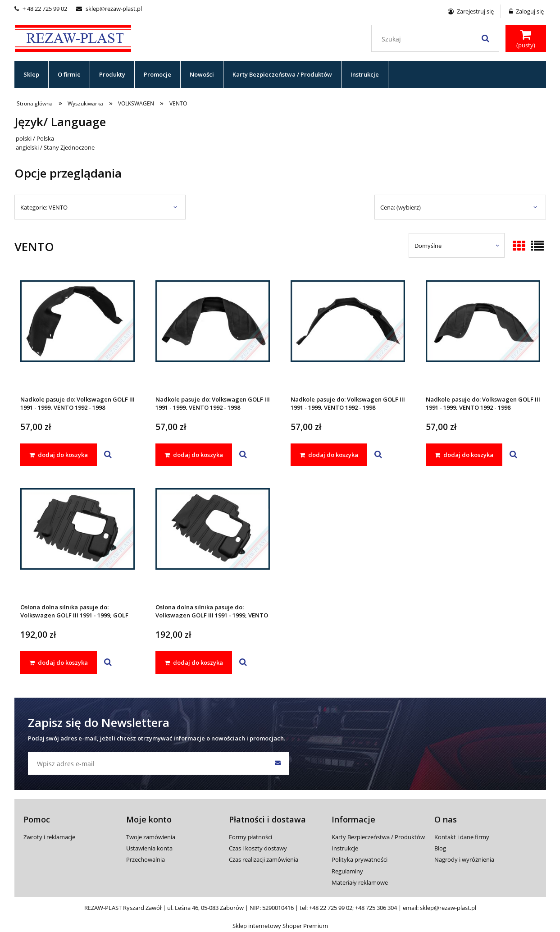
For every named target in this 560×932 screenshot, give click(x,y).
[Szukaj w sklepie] (437, 39)
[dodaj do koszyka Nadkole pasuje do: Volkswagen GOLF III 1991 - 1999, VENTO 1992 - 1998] (59, 455)
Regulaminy (347, 871)
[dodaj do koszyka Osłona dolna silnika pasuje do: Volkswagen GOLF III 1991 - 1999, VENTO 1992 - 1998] (194, 662)
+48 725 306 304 (376, 908)
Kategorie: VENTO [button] (44, 207)
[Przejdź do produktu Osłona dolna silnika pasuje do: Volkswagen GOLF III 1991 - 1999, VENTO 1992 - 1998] (213, 541)
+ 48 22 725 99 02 (41, 9)
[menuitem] (32, 74)
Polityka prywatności (360, 859)
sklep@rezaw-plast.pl (109, 9)
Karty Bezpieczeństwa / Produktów (378, 837)
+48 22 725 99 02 (331, 908)
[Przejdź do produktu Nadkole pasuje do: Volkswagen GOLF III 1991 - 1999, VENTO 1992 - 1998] (77, 333)
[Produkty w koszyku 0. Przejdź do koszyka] (526, 39)
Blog (440, 848)
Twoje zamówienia (151, 837)
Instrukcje (345, 848)
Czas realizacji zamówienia (264, 859)
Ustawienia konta (149, 848)
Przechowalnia (146, 859)
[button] (108, 455)
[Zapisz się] (278, 763)
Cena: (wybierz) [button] (401, 207)
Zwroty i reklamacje (49, 837)
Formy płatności (250, 837)
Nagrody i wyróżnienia (464, 859)
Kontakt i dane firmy (462, 837)
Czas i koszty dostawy (258, 848)
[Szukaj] (486, 38)
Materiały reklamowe (360, 882)
